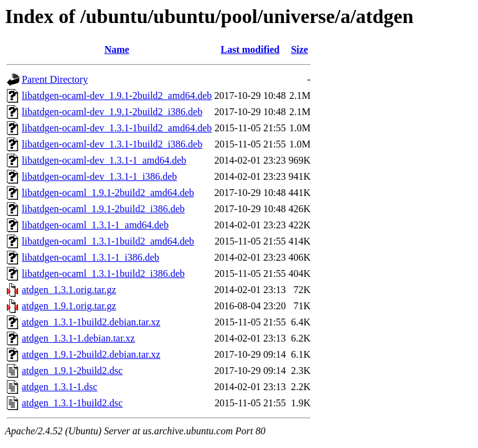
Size (299, 49)
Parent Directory (55, 79)
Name (117, 49)
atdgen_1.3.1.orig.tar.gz (69, 290)
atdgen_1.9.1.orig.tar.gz (69, 306)
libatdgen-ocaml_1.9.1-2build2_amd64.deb (108, 193)
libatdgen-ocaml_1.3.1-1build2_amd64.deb (108, 241)
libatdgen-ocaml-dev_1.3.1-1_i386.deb (99, 176)
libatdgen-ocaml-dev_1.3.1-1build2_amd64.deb (117, 128)
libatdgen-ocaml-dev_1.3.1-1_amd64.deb (104, 160)
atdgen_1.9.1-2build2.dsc (72, 371)
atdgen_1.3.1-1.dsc (59, 387)
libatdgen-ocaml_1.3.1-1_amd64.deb (95, 225)
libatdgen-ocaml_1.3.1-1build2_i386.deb (103, 273)
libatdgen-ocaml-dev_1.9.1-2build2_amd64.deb (117, 96)
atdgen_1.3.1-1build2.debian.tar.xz (91, 322)
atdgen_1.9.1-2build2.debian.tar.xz (91, 354)
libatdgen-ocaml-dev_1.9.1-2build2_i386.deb (112, 112)
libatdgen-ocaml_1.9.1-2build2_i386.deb (103, 209)
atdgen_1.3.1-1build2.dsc (72, 403)
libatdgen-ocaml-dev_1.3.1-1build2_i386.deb (112, 144)
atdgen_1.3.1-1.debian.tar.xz (78, 338)
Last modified (250, 49)
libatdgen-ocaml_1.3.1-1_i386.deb (91, 257)
